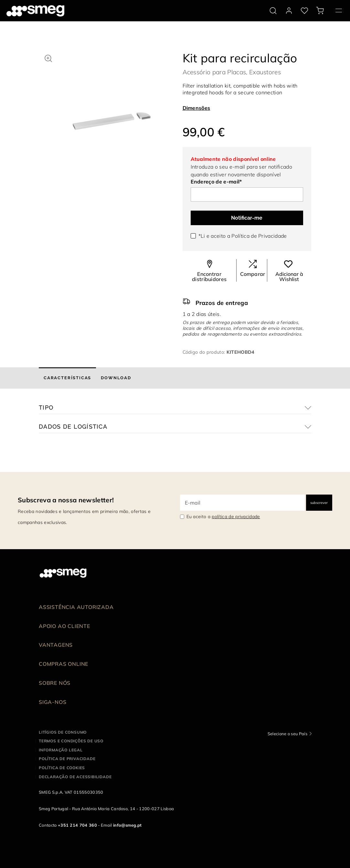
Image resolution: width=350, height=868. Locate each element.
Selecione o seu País (287, 734)
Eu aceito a (223, 517)
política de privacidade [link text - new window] (236, 517)
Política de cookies (62, 768)
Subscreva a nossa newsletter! (66, 500)
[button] (48, 58)
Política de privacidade (67, 759)
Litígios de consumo (63, 732)
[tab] (67, 378)
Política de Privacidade (259, 236)
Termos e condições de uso (71, 741)
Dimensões (196, 108)
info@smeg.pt (127, 825)
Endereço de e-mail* (216, 182)
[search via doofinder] (273, 11)
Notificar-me (247, 218)
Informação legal (61, 750)
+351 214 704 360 (77, 825)
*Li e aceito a (243, 236)
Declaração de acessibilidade (75, 777)
